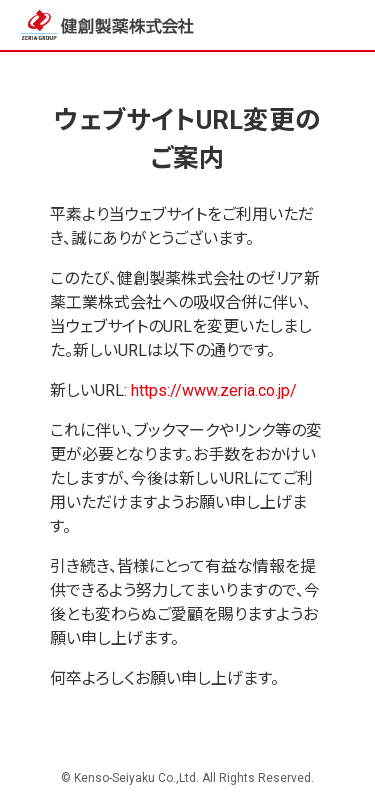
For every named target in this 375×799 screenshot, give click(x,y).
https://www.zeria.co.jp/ (214, 390)
